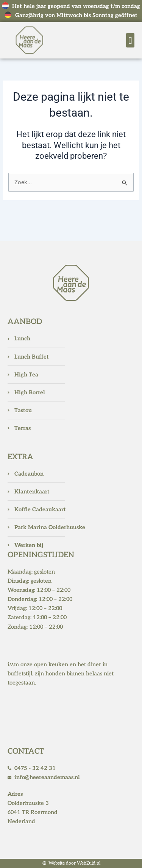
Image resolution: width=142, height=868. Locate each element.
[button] (130, 40)
